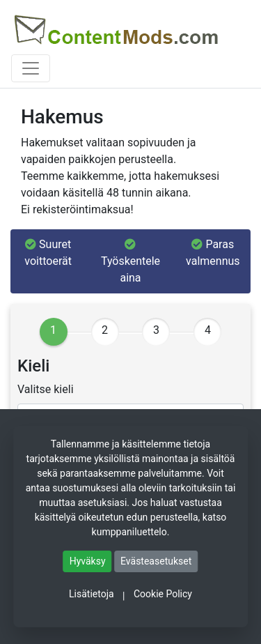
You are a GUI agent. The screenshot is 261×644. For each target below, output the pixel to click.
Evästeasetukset (156, 561)
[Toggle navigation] (31, 68)
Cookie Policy (163, 594)
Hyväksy (88, 561)
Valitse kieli (46, 389)
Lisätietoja (92, 594)
